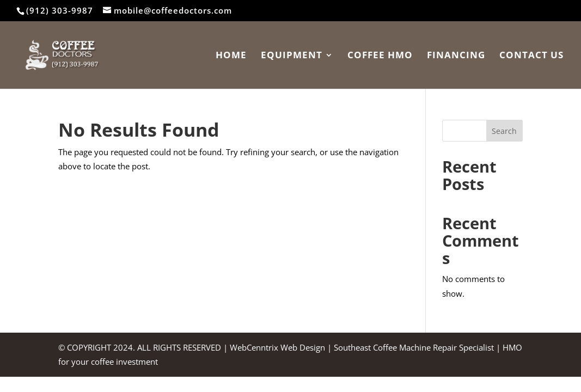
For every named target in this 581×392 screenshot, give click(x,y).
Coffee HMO (380, 56)
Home (231, 56)
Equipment (292, 56)
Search (504, 131)
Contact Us (531, 56)
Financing (456, 56)
